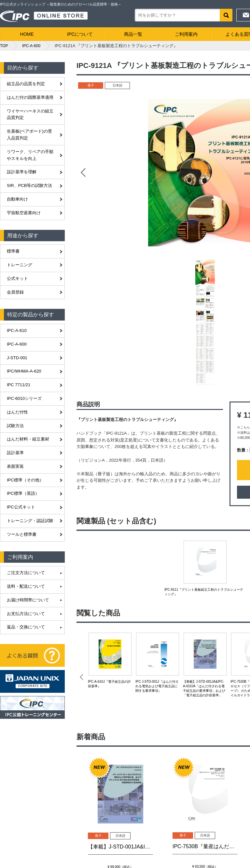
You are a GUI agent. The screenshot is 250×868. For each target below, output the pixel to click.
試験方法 (15, 426)
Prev (83, 173)
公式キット (17, 278)
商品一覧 (133, 34)
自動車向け (17, 199)
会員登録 (15, 292)
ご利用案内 (186, 34)
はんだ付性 (17, 412)
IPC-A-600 (17, 344)
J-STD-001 (17, 358)
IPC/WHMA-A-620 (24, 371)
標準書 (13, 251)
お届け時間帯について (28, 600)
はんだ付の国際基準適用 (30, 97)
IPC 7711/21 (19, 385)
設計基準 (15, 453)
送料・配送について (26, 586)
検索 (226, 15)
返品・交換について (26, 627)
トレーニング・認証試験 (30, 521)
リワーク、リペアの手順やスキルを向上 (30, 155)
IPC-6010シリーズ (24, 398)
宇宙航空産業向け (24, 213)
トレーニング (20, 265)
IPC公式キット (21, 507)
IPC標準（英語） (23, 493)
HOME (27, 34)
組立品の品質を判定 (26, 84)
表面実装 (15, 466)
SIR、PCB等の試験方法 (29, 185)
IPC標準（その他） (25, 480)
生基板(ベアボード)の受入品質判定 (29, 135)
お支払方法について (26, 614)
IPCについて (80, 34)
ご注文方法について (26, 573)
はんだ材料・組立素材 (28, 439)
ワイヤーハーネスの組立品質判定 (30, 114)
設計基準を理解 (22, 172)
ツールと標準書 (22, 534)
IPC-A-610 (17, 330)
